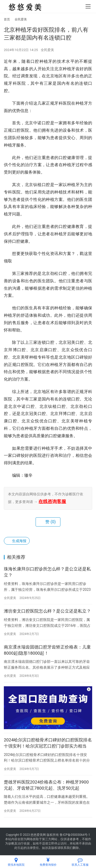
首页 (7, 19)
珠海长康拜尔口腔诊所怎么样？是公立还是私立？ (47, 572)
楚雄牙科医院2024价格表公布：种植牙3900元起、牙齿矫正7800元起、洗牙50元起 (46, 785)
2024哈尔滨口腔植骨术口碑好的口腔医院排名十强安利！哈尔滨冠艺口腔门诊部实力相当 (48, 743)
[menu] (88, 6)
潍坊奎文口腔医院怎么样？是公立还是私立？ (47, 611)
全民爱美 (47, 50)
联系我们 (67, 848)
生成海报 (17, 541)
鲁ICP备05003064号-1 (75, 835)
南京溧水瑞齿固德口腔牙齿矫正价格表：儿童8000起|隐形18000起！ (47, 650)
